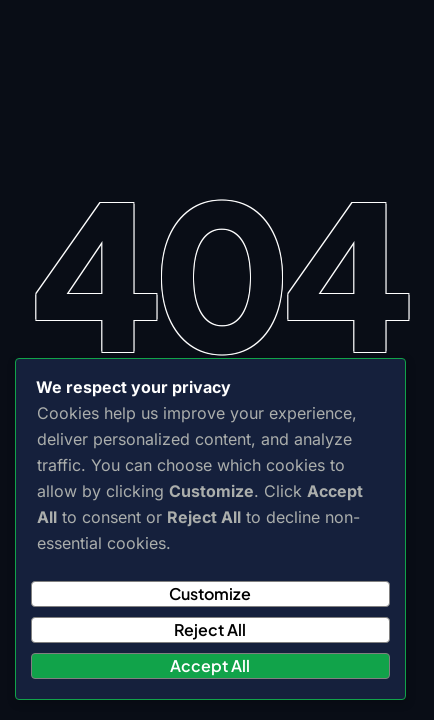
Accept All (210, 665)
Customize (210, 593)
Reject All (210, 629)
